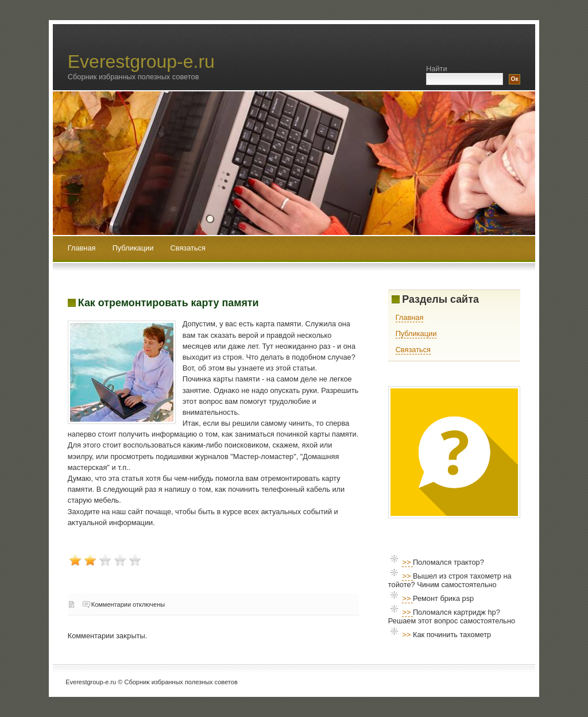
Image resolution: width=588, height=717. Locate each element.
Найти (437, 69)
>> (407, 562)
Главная (82, 248)
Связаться (188, 248)
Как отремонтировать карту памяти (169, 303)
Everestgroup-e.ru (141, 61)
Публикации (134, 248)
